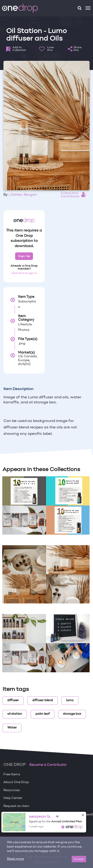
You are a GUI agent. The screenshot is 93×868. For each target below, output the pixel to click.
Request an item (16, 806)
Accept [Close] (79, 859)
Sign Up (24, 256)
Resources (12, 790)
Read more (15, 859)
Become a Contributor (48, 765)
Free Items (12, 775)
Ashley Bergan (24, 195)
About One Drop (16, 782)
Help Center (13, 798)
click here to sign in (24, 273)
